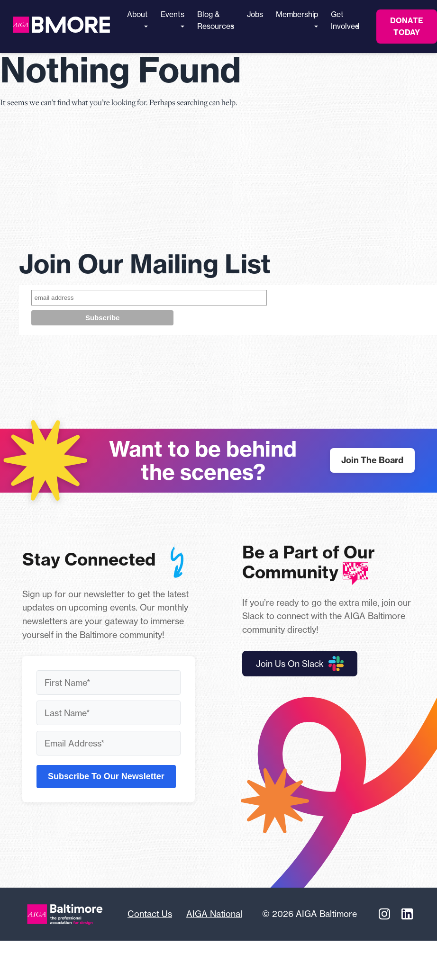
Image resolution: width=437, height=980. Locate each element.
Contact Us (150, 914)
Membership (297, 19)
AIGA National (214, 914)
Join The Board (372, 460)
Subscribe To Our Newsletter (106, 776)
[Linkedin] (407, 914)
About (137, 19)
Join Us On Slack (300, 664)
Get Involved (345, 20)
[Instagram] (384, 914)
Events (173, 19)
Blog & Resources (216, 20)
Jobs (255, 14)
